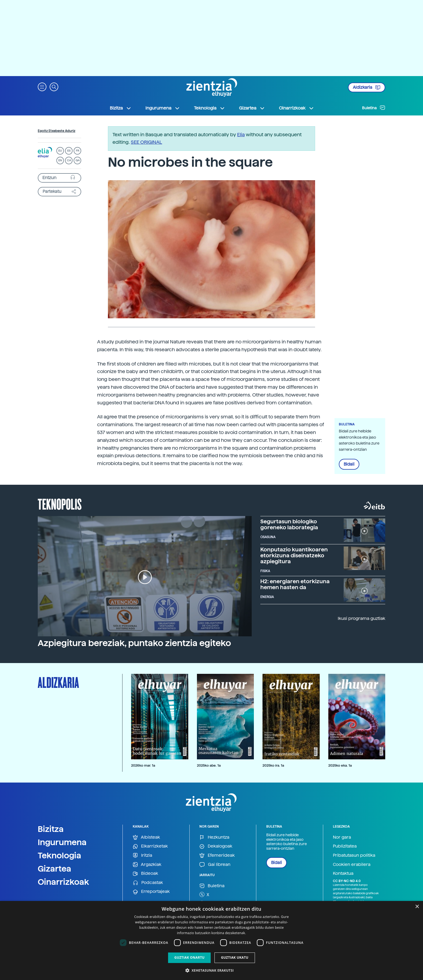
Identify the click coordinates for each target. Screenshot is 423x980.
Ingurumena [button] (163, 108)
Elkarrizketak (150, 846)
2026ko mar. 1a (143, 765)
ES (69, 151)
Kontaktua (343, 873)
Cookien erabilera (352, 864)
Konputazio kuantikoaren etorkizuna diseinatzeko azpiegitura (294, 555)
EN (60, 160)
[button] (42, 86)
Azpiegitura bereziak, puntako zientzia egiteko (134, 643)
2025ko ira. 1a (273, 765)
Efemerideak (217, 856)
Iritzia (142, 856)
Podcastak (148, 883)
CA (69, 160)
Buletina (374, 108)
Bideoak (145, 874)
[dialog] (211, 940)
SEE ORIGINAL (146, 142)
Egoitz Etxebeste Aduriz (57, 131)
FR (78, 151)
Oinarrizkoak (63, 882)
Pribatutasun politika (354, 855)
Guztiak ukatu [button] (235, 957)
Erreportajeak (151, 892)
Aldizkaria (367, 87)
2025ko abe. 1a (209, 765)
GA (78, 160)
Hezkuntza (214, 837)
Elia (241, 134)
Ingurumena (62, 842)
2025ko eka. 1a (340, 765)
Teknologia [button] (209, 108)
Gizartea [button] (252, 108)
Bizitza (51, 829)
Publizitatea (345, 846)
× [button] (417, 907)
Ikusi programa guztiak (361, 618)
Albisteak (146, 837)
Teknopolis (60, 504)
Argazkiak (147, 865)
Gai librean (215, 865)
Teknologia (59, 855)
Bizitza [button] (121, 108)
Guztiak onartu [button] (189, 957)
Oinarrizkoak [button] (296, 108)
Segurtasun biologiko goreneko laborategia (289, 524)
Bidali (349, 464)
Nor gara (342, 837)
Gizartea (54, 869)
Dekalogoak (216, 846)
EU (60, 151)
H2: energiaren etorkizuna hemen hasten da (295, 584)
